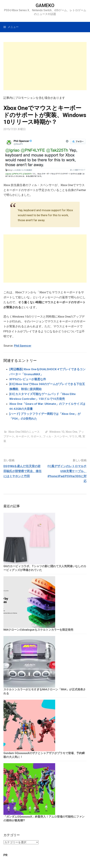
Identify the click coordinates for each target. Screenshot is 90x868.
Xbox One (71, 432)
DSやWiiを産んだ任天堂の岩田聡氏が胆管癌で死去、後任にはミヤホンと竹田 (22, 471)
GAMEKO (45, 6)
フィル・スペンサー (55, 436)
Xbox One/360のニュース (24, 432)
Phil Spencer (23, 346)
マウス (73, 436)
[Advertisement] (45, 66)
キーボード (23, 436)
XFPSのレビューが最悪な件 (28, 379)
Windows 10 (57, 432)
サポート (36, 436)
